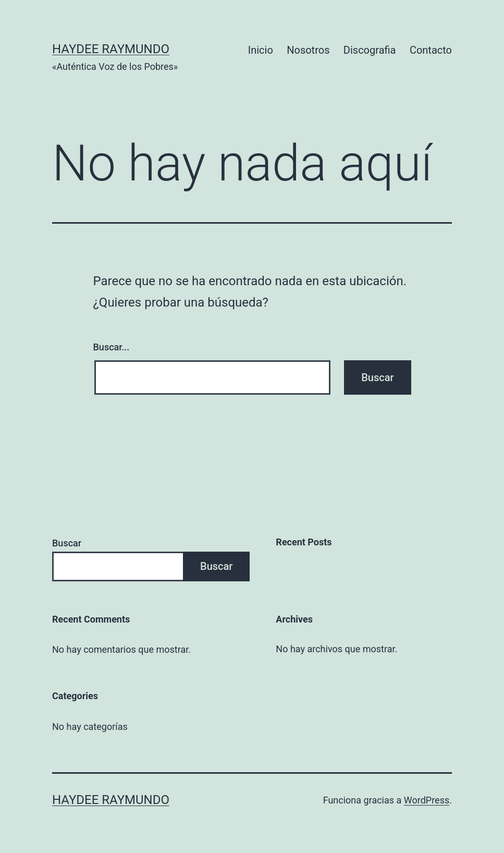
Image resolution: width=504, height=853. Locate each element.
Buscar (67, 543)
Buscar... (112, 347)
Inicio (261, 50)
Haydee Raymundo (111, 49)
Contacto (431, 50)
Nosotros (308, 50)
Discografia (370, 50)
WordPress (427, 800)
